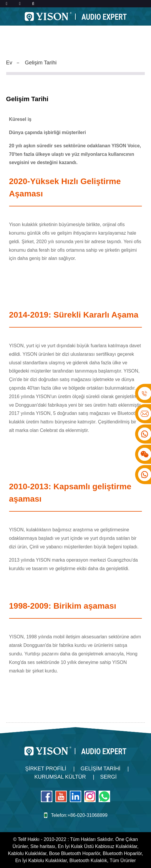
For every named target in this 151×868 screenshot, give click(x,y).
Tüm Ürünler (123, 861)
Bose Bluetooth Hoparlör (75, 853)
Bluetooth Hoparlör (122, 853)
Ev (9, 63)
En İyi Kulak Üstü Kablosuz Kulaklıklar (97, 846)
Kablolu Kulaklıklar (27, 853)
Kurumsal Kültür (60, 777)
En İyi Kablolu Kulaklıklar (41, 861)
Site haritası (43, 846)
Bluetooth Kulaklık (88, 861)
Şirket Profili (46, 769)
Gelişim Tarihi (41, 63)
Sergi (108, 777)
